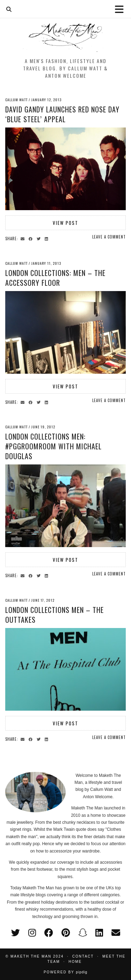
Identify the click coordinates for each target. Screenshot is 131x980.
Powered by (65, 972)
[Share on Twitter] (40, 238)
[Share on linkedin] (48, 238)
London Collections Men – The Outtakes (54, 615)
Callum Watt (16, 100)
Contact (83, 956)
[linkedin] (99, 933)
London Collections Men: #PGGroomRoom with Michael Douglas (53, 446)
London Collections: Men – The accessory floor (55, 278)
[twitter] (16, 933)
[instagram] (32, 933)
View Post (65, 223)
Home (75, 962)
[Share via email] (24, 238)
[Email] (116, 933)
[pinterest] (66, 933)
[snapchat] (83, 933)
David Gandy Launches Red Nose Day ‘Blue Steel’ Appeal (62, 114)
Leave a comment (109, 237)
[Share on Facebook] (32, 238)
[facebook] (49, 933)
